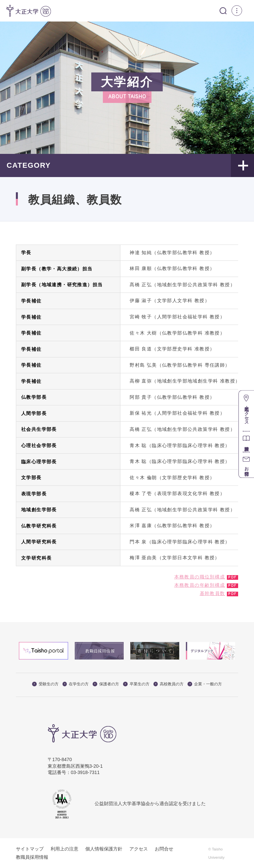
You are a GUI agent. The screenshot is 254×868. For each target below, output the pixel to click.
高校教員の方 (169, 684)
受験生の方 (45, 684)
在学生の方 (76, 684)
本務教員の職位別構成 (200, 576)
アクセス (139, 849)
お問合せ (164, 849)
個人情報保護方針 (104, 849)
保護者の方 (106, 684)
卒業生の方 (136, 684)
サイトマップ (30, 849)
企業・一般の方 (205, 684)
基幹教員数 (212, 593)
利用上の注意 (64, 849)
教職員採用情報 (32, 857)
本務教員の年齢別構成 (200, 585)
